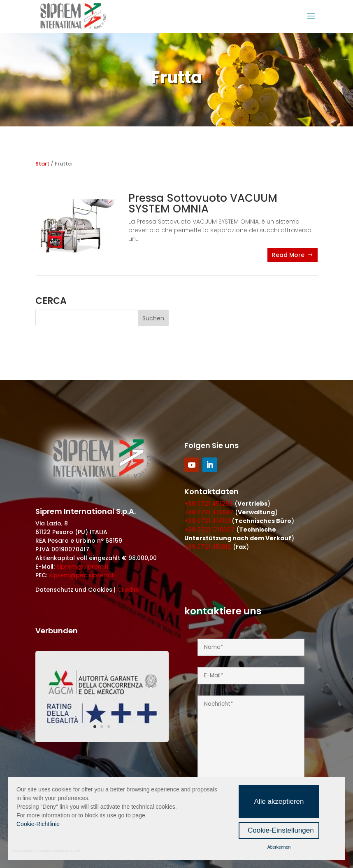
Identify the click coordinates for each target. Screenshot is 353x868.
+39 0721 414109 (208, 521)
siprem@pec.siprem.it (81, 575)
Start (42, 164)
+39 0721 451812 (208, 547)
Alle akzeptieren (279, 801)
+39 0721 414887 (209, 512)
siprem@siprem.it (82, 567)
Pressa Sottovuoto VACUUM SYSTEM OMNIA (203, 203)
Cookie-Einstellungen (281, 830)
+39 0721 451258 (209, 504)
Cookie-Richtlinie (38, 824)
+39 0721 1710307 (209, 530)
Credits (128, 590)
